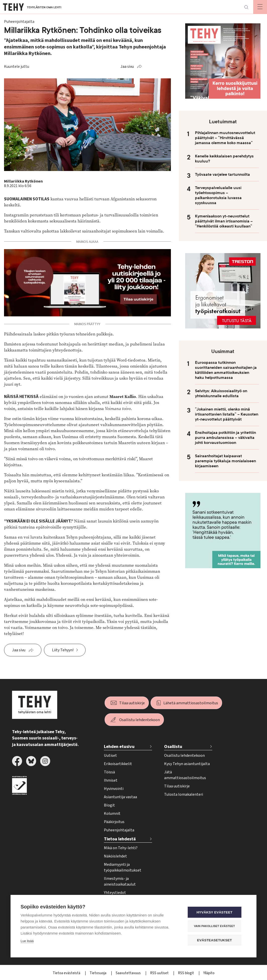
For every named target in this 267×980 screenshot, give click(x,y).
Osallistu (173, 747)
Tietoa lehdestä (120, 839)
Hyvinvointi (114, 789)
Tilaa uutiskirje (132, 703)
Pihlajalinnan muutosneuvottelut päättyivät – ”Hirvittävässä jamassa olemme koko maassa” (225, 138)
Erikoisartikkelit (118, 764)
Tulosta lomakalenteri (184, 794)
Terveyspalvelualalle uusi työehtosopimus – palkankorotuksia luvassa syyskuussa (218, 195)
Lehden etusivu (119, 747)
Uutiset (110, 756)
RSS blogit (186, 973)
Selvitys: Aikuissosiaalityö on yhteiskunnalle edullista (221, 393)
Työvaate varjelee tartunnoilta (222, 175)
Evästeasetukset (216, 940)
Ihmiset (111, 780)
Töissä (109, 772)
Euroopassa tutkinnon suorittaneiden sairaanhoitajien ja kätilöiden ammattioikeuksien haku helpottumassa (226, 370)
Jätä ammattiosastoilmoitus (185, 775)
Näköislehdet (115, 856)
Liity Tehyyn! (63, 650)
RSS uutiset (160, 973)
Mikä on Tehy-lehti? (121, 848)
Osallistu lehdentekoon (140, 720)
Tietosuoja (98, 973)
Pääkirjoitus (114, 822)
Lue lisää (27, 941)
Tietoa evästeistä (67, 973)
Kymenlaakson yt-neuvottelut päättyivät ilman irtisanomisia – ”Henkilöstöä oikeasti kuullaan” (224, 221)
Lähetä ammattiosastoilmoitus (191, 703)
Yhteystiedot (115, 893)
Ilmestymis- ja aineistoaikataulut (120, 881)
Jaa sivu (127, 67)
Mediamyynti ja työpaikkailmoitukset (123, 867)
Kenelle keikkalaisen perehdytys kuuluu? (224, 159)
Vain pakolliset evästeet (216, 926)
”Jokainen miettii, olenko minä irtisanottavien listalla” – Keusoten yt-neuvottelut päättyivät (227, 414)
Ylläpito (209, 973)
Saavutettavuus (129, 973)
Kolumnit (112, 814)
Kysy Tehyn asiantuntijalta (187, 764)
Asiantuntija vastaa (120, 797)
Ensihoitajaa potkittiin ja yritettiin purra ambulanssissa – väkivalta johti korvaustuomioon (225, 438)
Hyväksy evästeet (216, 913)
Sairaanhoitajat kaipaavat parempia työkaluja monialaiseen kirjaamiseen (225, 461)
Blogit (109, 805)
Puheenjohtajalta (119, 830)
